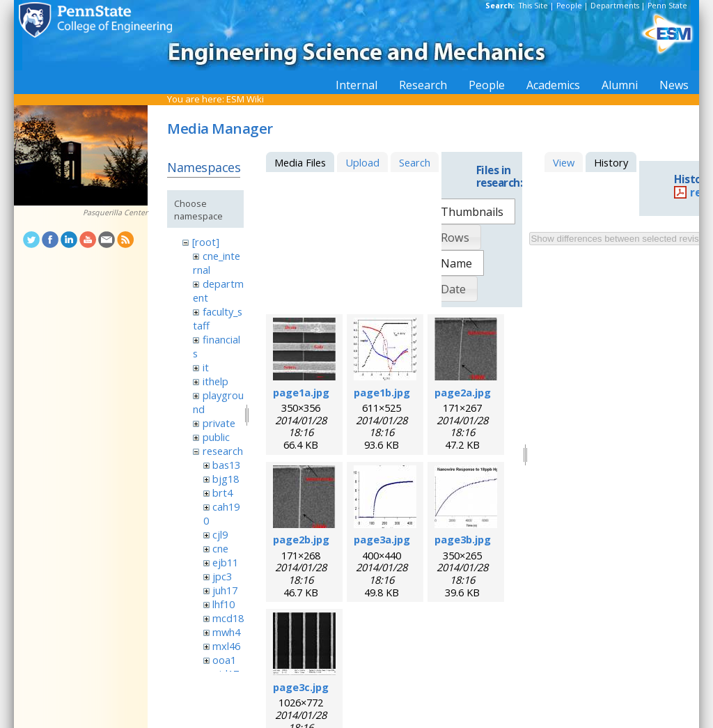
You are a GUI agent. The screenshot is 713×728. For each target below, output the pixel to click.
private (219, 423)
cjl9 (220, 534)
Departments (615, 6)
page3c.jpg (301, 687)
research (223, 451)
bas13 (226, 465)
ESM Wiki (245, 99)
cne (220, 548)
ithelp (216, 381)
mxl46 (226, 646)
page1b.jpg (382, 392)
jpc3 (222, 576)
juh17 (225, 590)
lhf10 (224, 604)
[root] (206, 242)
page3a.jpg (382, 539)
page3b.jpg (463, 539)
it (206, 367)
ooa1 (224, 660)
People (569, 6)
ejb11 (225, 562)
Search (415, 162)
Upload (362, 162)
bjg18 (226, 479)
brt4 (222, 493)
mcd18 (228, 618)
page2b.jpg (301, 539)
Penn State (667, 6)
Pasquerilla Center (115, 212)
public (216, 437)
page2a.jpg (463, 392)
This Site (533, 6)
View (564, 162)
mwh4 (226, 632)
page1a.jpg (301, 392)
